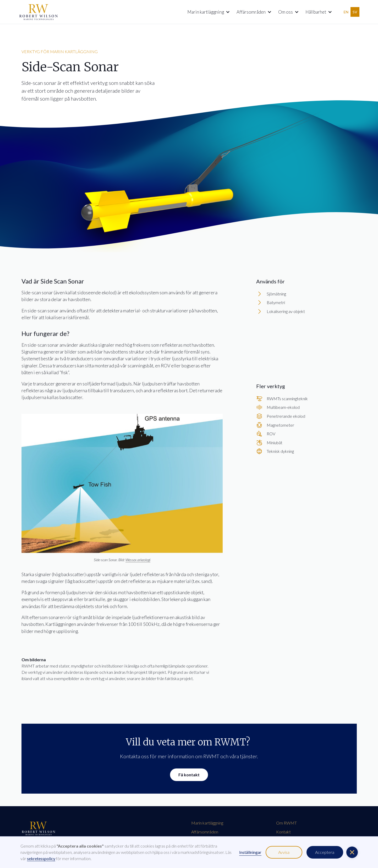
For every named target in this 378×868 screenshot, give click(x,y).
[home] (39, 12)
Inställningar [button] (250, 852)
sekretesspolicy (41, 858)
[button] (207, 12)
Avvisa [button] (284, 852)
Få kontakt (189, 775)
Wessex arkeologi (138, 561)
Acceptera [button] (325, 852)
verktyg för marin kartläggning (60, 51)
